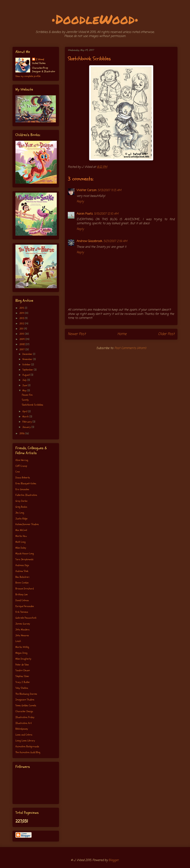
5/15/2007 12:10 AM (106, 214)
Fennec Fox (27, 395)
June (25, 385)
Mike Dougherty (23, 659)
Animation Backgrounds (27, 746)
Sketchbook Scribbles (33, 405)
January (27, 427)
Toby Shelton (22, 688)
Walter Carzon (87, 190)
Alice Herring (22, 460)
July (25, 380)
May (25, 390)
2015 (22, 308)
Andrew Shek (22, 571)
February (27, 422)
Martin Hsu (21, 536)
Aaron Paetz (85, 214)
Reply (80, 202)
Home (122, 334)
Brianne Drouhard (25, 589)
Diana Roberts (23, 478)
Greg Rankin (21, 507)
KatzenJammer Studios (27, 524)
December (28, 354)
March (26, 417)
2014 (22, 313)
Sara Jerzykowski (24, 559)
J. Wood (40, 59)
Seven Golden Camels (26, 705)
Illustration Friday (25, 717)
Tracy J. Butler (23, 682)
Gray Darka (21, 501)
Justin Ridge (21, 519)
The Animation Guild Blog (28, 752)
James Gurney (23, 624)
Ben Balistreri (22, 577)
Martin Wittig (22, 647)
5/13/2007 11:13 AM (109, 190)
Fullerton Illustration (26, 495)
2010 (22, 334)
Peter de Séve (22, 665)
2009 (22, 339)
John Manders (23, 630)
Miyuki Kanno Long (25, 553)
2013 (22, 318)
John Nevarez (22, 635)
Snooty (25, 400)
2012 (22, 324)
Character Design (24, 711)
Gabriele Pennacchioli (26, 618)
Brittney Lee (21, 594)
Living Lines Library (25, 741)
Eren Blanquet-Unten (26, 483)
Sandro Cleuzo (23, 670)
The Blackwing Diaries (26, 694)
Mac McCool (21, 530)
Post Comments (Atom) (130, 348)
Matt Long (20, 542)
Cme (18, 472)
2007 (22, 349)
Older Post (166, 334)
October (27, 365)
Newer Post (77, 334)
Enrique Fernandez (25, 606)
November (28, 359)
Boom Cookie (22, 583)
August (26, 375)
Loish (18, 641)
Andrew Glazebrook (89, 241)
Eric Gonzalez (22, 489)
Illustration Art (24, 723)
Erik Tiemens (22, 612)
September (28, 370)
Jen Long (20, 513)
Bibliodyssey (22, 729)
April (25, 411)
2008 (22, 344)
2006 (22, 433)
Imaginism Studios (25, 700)
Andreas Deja (22, 565)
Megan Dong (21, 653)
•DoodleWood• (95, 19)
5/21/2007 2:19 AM (115, 241)
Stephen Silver (22, 676)
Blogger (114, 860)
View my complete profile (28, 76)
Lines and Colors (24, 735)
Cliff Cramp (21, 466)
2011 (22, 329)
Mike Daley (21, 548)
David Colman (22, 600)
